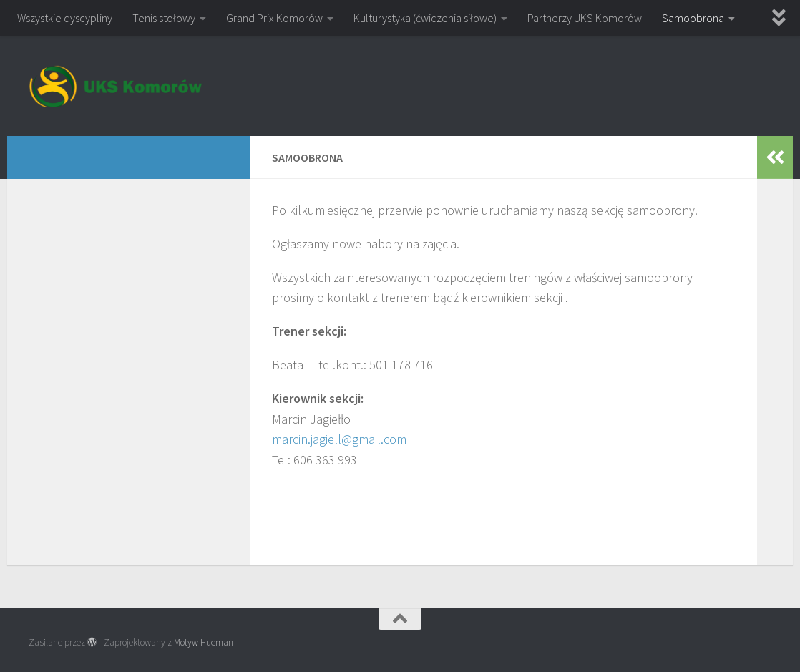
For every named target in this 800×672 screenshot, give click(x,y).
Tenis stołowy (164, 18)
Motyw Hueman (204, 642)
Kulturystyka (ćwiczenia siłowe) (425, 18)
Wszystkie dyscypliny (65, 18)
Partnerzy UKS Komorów (585, 18)
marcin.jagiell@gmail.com (339, 439)
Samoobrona (693, 18)
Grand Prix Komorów (274, 18)
